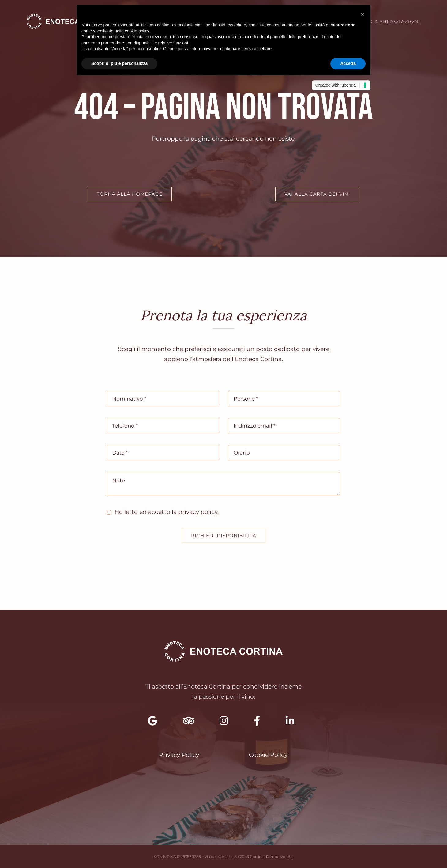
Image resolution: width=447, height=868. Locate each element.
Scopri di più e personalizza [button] (119, 63)
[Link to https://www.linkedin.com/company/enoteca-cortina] (290, 721)
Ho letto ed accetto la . (167, 512)
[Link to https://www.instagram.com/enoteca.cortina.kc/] (224, 721)
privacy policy (198, 512)
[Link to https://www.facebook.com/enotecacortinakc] (257, 721)
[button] (362, 15)
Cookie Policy (268, 755)
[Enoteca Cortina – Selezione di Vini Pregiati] (70, 17)
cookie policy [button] (137, 31)
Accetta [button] (348, 63)
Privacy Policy (179, 755)
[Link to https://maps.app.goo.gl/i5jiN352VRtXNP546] (153, 721)
